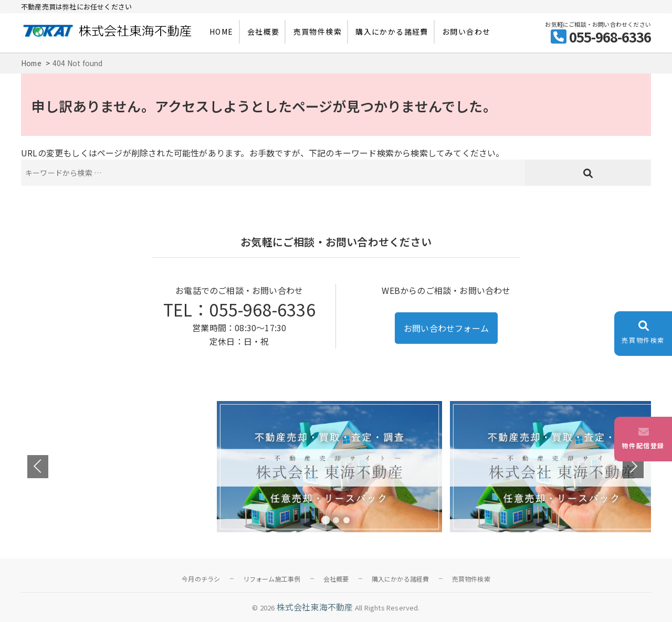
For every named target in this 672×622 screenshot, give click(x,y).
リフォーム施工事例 (272, 579)
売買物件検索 (318, 31)
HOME (222, 31)
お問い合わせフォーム (446, 328)
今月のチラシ (201, 579)
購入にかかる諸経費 (392, 31)
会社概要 (264, 31)
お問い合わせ (466, 31)
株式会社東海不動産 (315, 607)
